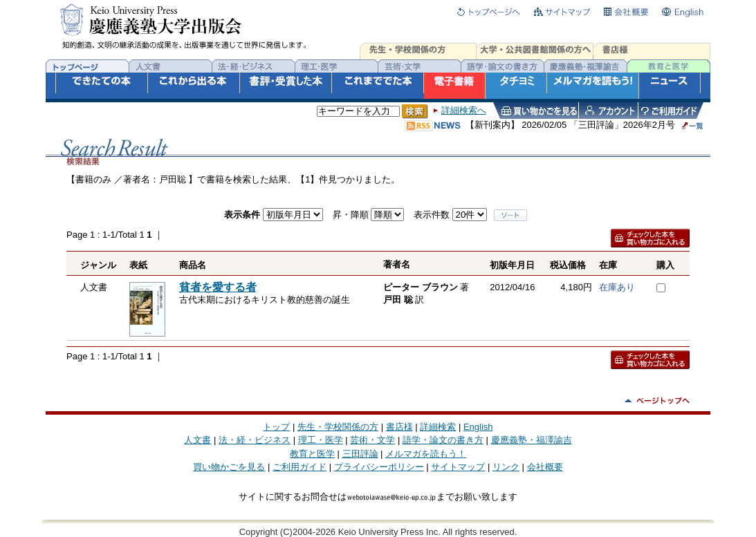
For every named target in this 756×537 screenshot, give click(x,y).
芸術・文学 (372, 440)
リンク (506, 467)
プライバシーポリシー (379, 467)
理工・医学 (321, 440)
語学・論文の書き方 (443, 440)
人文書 (197, 440)
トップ (276, 427)
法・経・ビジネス (255, 440)
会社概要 (545, 467)
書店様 (399, 427)
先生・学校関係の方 (338, 427)
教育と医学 (312, 454)
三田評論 (360, 454)
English (478, 427)
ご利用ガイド (299, 467)
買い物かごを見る (229, 467)
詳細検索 (438, 427)
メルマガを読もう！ (426, 454)
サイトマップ (458, 467)
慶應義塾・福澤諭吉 (532, 440)
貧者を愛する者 (218, 287)
